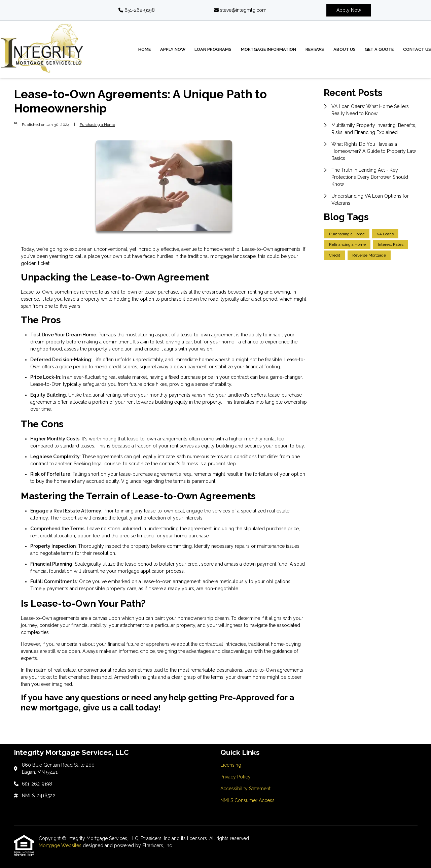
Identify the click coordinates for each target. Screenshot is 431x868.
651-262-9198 (137, 10)
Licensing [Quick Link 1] (231, 765)
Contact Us (417, 49)
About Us (345, 49)
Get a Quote (379, 49)
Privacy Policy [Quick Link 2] (236, 777)
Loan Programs (213, 49)
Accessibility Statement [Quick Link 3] (245, 789)
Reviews (315, 49)
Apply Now (349, 10)
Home (145, 49)
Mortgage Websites (61, 845)
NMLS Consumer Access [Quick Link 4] (247, 800)
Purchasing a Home (97, 125)
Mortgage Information (268, 49)
